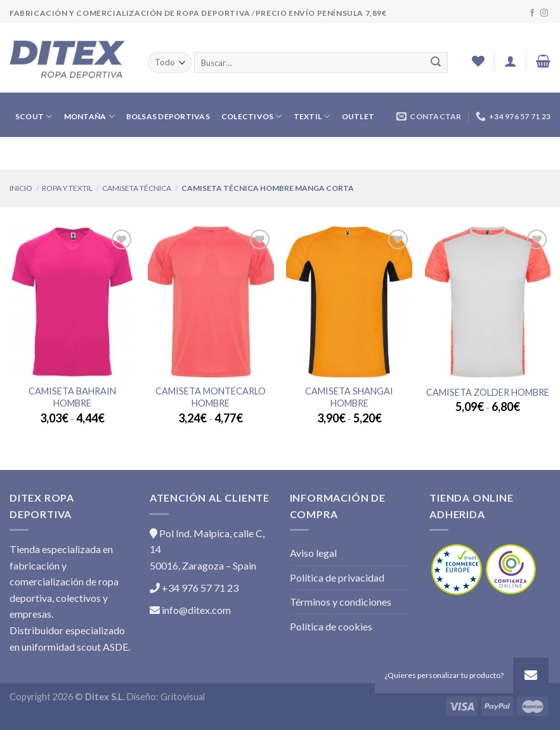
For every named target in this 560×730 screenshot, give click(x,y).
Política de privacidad (337, 577)
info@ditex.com (190, 610)
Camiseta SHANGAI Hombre (349, 397)
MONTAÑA (89, 116)
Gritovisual (183, 697)
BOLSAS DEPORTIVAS (168, 116)
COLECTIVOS (252, 116)
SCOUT (34, 116)
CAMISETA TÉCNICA (137, 188)
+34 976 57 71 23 (194, 588)
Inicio (21, 188)
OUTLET (358, 116)
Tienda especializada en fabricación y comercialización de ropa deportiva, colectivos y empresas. (64, 581)
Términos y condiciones (341, 602)
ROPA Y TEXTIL (67, 188)
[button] (531, 675)
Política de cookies (331, 626)
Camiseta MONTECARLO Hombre (211, 397)
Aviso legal (313, 553)
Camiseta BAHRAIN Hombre (72, 397)
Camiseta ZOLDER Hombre (488, 392)
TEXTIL (312, 116)
